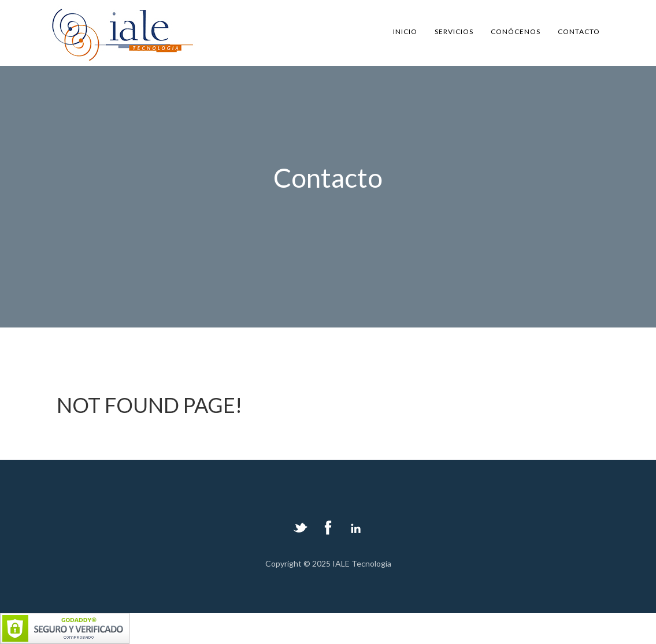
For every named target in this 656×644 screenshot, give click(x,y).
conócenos (516, 31)
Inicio (405, 31)
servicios (454, 31)
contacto (579, 31)
